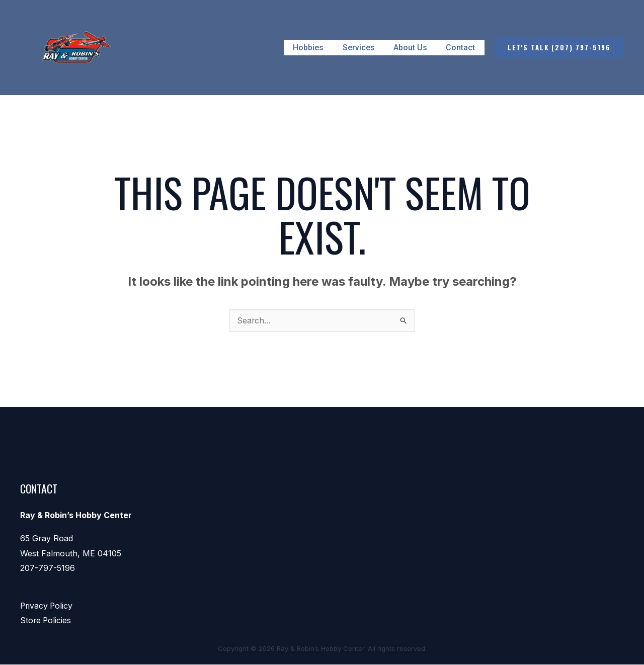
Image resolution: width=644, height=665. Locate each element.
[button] (559, 48)
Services (365, 48)
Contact (462, 48)
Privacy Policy (47, 606)
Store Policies (46, 621)
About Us (414, 48)
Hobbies (318, 48)
